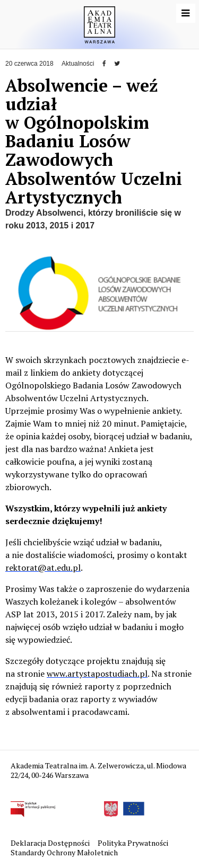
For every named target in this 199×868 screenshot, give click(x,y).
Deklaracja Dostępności (51, 843)
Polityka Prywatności (134, 843)
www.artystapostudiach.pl (97, 674)
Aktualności (78, 64)
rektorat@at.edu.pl (43, 568)
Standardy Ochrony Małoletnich (64, 852)
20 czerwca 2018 (29, 64)
